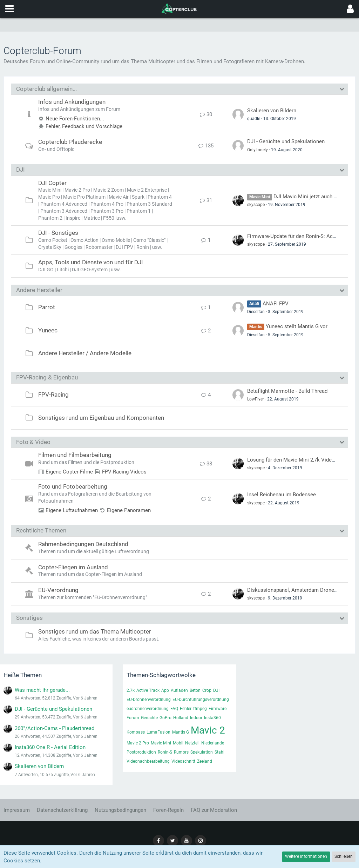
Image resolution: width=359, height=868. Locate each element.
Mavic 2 (208, 730)
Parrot (47, 307)
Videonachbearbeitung (148, 761)
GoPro (165, 718)
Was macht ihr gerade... (42, 690)
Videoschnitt (183, 761)
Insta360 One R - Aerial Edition (50, 747)
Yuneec (48, 330)
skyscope (256, 205)
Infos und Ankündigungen (72, 102)
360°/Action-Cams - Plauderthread (55, 728)
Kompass (136, 732)
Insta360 (212, 718)
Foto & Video (33, 442)
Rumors (181, 752)
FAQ (174, 709)
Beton (195, 690)
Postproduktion (141, 752)
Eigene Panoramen (129, 510)
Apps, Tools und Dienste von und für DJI (91, 262)
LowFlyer (256, 399)
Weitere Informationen (306, 856)
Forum (133, 718)
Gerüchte (149, 718)
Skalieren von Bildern (272, 111)
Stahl (219, 752)
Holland (181, 718)
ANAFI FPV (276, 304)
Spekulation (202, 752)
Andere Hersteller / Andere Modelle (85, 353)
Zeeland (205, 761)
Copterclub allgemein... (46, 89)
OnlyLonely (258, 150)
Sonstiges (29, 618)
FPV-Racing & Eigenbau (47, 377)
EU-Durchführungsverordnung (201, 700)
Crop (207, 690)
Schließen (344, 856)
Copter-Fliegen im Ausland (73, 567)
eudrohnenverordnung (148, 709)
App (165, 690)
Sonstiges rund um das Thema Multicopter (95, 631)
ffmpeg (200, 709)
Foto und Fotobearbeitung (73, 486)
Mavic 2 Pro (138, 743)
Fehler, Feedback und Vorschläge (84, 126)
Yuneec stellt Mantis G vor (297, 326)
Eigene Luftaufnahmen (72, 510)
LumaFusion (158, 732)
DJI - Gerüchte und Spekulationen (286, 141)
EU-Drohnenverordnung (149, 700)
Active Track (148, 690)
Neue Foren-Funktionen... (75, 119)
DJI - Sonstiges (58, 233)
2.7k (131, 690)
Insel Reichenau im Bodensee (282, 495)
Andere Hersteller (39, 290)
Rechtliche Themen (41, 530)
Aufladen (179, 690)
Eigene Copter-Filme (69, 472)
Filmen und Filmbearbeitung (75, 455)
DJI (21, 170)
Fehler (186, 709)
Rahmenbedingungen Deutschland (83, 544)
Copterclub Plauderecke (70, 142)
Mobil (178, 743)
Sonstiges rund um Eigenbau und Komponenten (101, 418)
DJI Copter (52, 183)
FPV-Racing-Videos (124, 472)
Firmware (218, 709)
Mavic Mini (161, 743)
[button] (9, 9)
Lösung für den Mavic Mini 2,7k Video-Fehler (299, 460)
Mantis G (181, 732)
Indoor (196, 718)
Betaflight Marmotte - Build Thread (287, 391)
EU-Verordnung (58, 590)
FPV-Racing (53, 395)
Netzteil (192, 743)
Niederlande (213, 743)
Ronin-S (165, 752)
